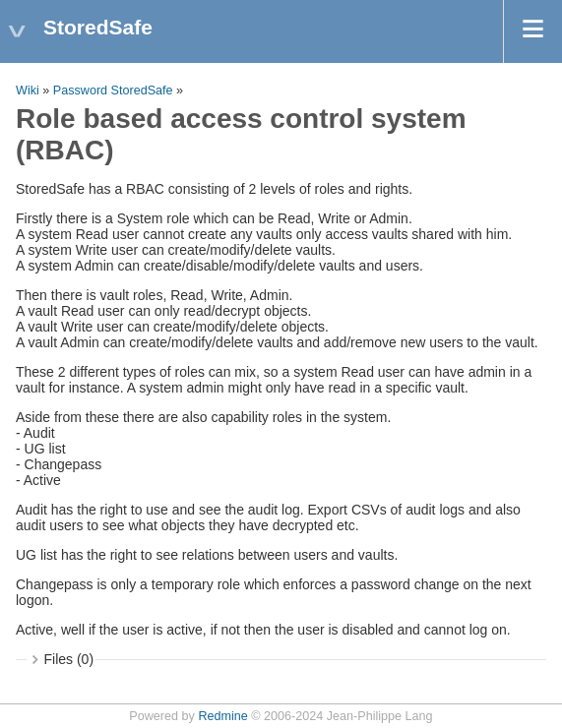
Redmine (222, 716)
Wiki (28, 91)
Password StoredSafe (113, 91)
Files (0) (69, 659)
